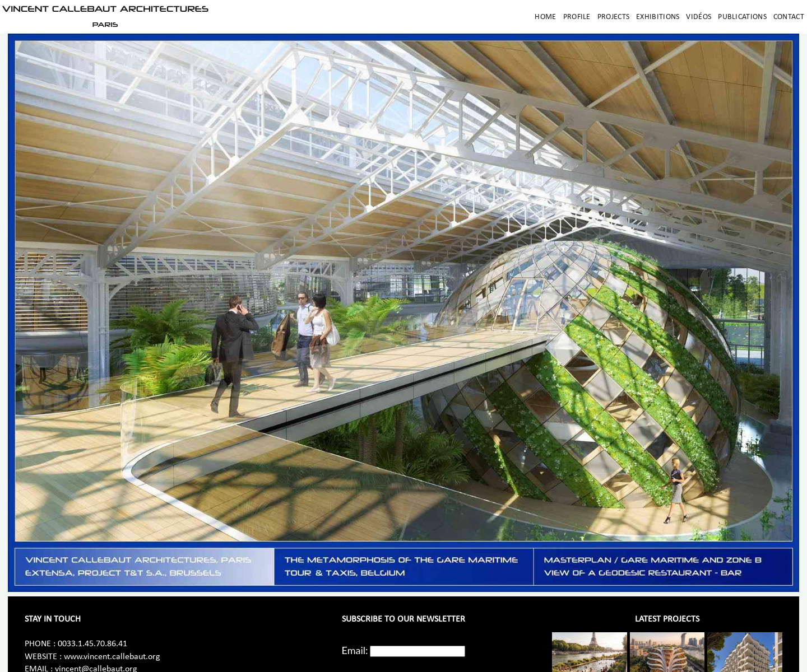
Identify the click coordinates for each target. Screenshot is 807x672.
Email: (355, 650)
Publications (742, 17)
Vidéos (699, 17)
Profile (577, 17)
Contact (789, 17)
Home (545, 17)
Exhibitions (658, 17)
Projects (613, 17)
